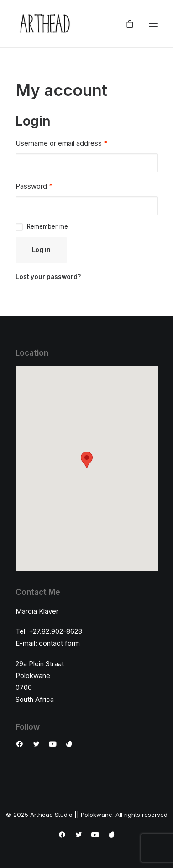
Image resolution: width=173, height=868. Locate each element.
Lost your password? (48, 277)
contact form (59, 643)
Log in (41, 250)
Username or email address (61, 143)
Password (34, 186)
